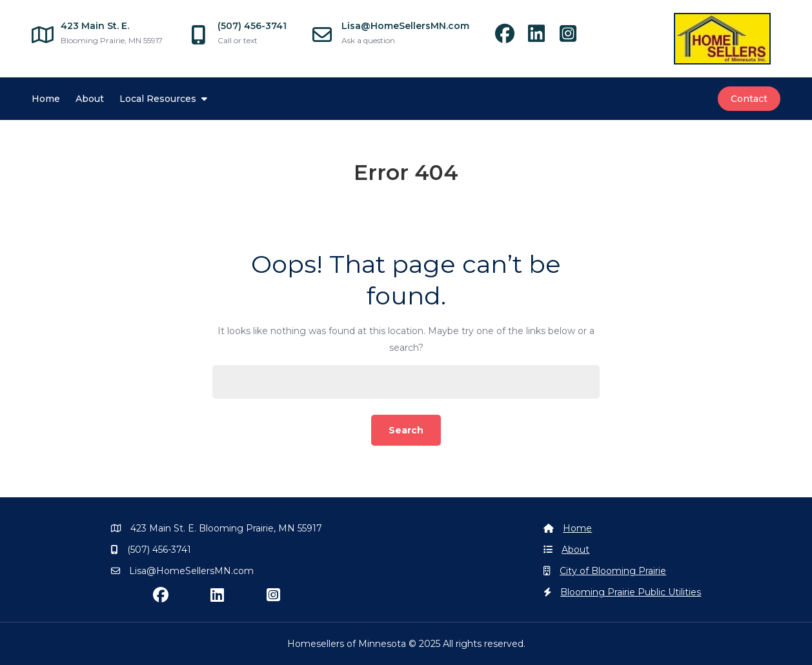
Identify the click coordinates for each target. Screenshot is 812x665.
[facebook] (511, 37)
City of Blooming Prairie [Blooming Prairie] (613, 571)
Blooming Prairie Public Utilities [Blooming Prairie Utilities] (631, 592)
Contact (749, 99)
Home (46, 99)
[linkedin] (543, 37)
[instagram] (573, 37)
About (90, 99)
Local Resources (158, 99)
